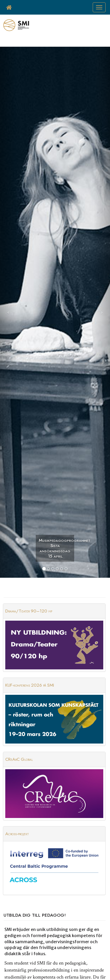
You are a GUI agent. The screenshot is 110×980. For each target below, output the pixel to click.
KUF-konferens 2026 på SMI (30, 685)
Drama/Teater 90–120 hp (29, 611)
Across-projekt (17, 834)
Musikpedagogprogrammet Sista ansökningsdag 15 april (56, 548)
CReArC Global (19, 759)
